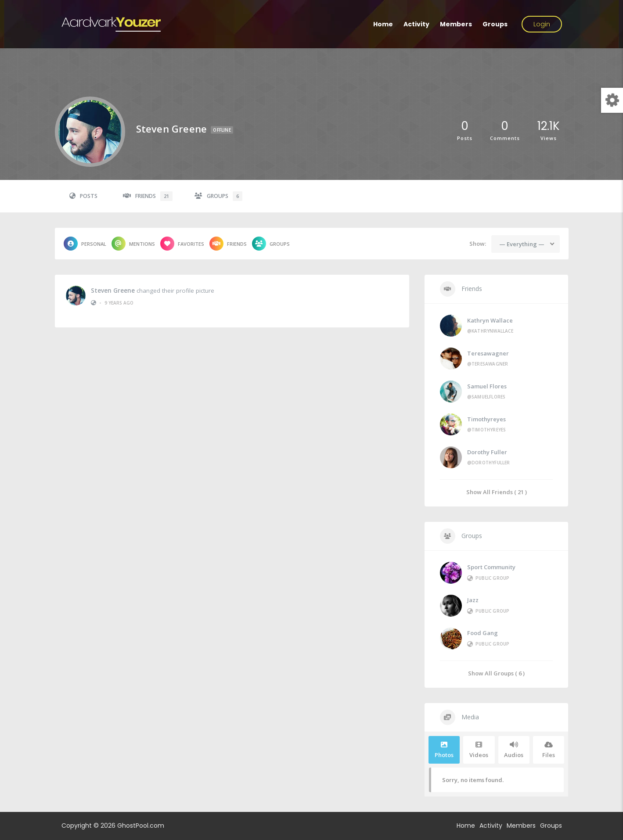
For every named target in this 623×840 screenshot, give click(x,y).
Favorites (182, 244)
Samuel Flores (487, 386)
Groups (495, 24)
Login (542, 24)
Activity (416, 24)
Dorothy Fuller (487, 452)
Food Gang (483, 633)
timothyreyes (486, 419)
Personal (85, 244)
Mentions (133, 244)
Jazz (473, 600)
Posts (83, 196)
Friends (148, 196)
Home (383, 24)
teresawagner (488, 353)
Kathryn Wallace (490, 320)
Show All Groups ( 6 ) (496, 673)
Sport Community (491, 567)
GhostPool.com (141, 826)
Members (456, 24)
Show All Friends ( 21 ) (497, 492)
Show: (478, 244)
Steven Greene (113, 290)
